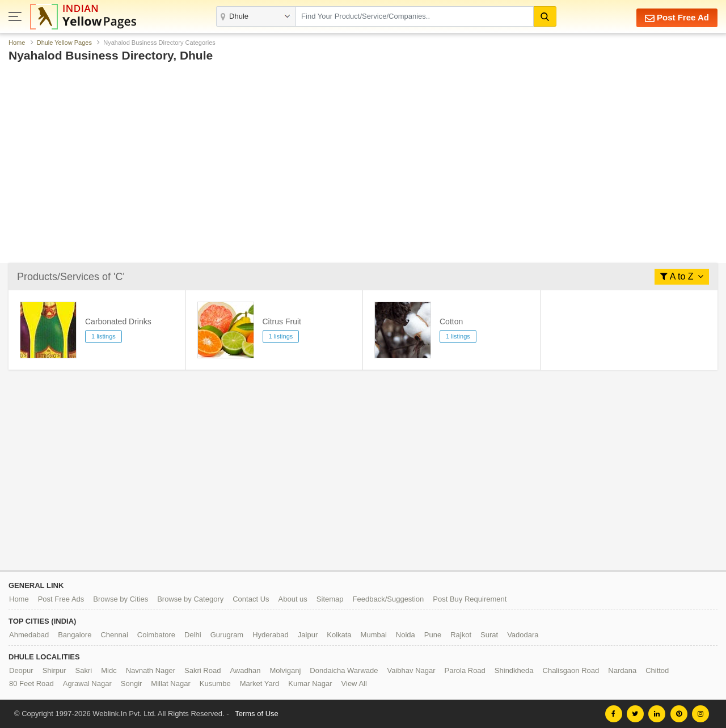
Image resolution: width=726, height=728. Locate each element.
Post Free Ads (61, 599)
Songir (132, 683)
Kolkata (339, 635)
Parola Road (465, 670)
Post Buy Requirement (470, 599)
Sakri (84, 670)
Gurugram (227, 635)
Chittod (657, 670)
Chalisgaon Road (571, 670)
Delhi (193, 635)
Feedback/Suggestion (389, 599)
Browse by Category (190, 599)
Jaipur (308, 635)
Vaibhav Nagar (411, 670)
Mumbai (374, 635)
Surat (489, 635)
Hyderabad (271, 635)
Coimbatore (156, 635)
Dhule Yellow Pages (64, 43)
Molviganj (285, 670)
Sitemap (330, 599)
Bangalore (75, 635)
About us (293, 599)
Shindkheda (514, 670)
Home (17, 43)
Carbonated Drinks (118, 321)
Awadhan (245, 670)
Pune (433, 635)
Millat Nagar (170, 683)
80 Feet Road (31, 683)
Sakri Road (202, 670)
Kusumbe (215, 683)
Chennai (114, 635)
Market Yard (260, 683)
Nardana (622, 670)
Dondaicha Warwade (344, 670)
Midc (109, 670)
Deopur (21, 670)
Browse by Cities (121, 599)
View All (354, 683)
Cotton (451, 321)
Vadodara (523, 635)
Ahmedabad (29, 635)
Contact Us (251, 599)
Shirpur (54, 670)
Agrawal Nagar (87, 683)
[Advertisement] (349, 135)
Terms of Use (257, 714)
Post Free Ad (677, 18)
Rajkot (461, 635)
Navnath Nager (151, 670)
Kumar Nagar (310, 683)
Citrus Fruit (282, 321)
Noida (406, 635)
